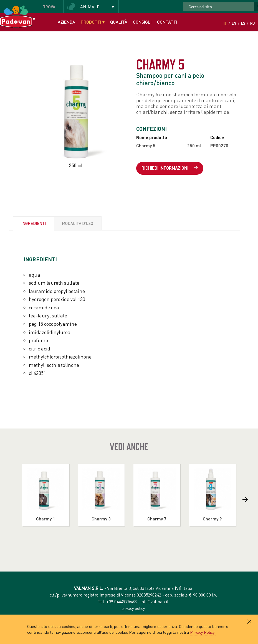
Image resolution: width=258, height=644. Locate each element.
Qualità (119, 22)
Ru (252, 23)
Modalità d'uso (78, 223)
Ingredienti (34, 223)
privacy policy (133, 608)
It (225, 23)
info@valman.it (155, 601)
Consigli (142, 22)
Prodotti (93, 22)
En (234, 23)
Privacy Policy (203, 632)
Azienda (66, 22)
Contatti (167, 22)
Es (243, 23)
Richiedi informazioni (170, 168)
